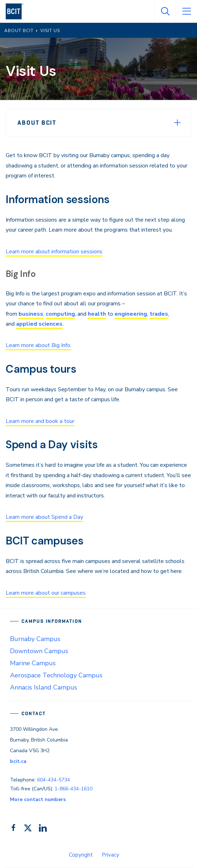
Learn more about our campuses (46, 593)
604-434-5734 (54, 780)
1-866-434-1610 (74, 789)
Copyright (81, 855)
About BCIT (37, 123)
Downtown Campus (39, 651)
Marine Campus (33, 663)
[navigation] (17, 11)
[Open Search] (165, 11)
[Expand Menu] (177, 123)
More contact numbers (38, 799)
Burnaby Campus (35, 639)
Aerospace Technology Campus (56, 675)
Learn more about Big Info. (39, 345)
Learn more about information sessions (54, 252)
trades (159, 314)
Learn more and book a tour (40, 421)
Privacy (110, 855)
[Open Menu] (186, 11)
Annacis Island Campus (44, 687)
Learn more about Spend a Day (44, 517)
